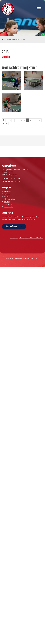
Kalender (7, 194)
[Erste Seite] (4, 120)
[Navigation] (39, 9)
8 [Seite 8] (30, 120)
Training (7, 202)
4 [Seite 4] (19, 120)
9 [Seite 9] (33, 120)
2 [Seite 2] (13, 120)
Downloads (8, 207)
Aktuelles (8, 191)
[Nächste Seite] (3, 124)
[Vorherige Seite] (7, 120)
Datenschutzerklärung (28, 238)
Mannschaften (9, 199)
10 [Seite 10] (36, 120)
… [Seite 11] (40, 120)
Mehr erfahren (11, 227)
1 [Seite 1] (10, 120)
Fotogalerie (15, 39)
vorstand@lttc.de (14, 181)
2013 (23, 39)
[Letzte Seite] (7, 124)
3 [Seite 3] (16, 120)
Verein (7, 196)
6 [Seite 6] (25, 120)
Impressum (14, 238)
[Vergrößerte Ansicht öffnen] (11, 81)
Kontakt (40, 238)
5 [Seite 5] (22, 120)
